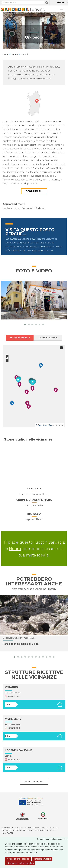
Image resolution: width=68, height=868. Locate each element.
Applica (47, 3)
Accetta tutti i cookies (18, 859)
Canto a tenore (12, 208)
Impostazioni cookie (45, 830)
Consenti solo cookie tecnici (52, 839)
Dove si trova (48, 338)
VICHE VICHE (13, 719)
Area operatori (36, 828)
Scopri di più (34, 191)
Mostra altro (34, 782)
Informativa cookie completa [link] (20, 863)
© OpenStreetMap (44, 425)
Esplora (15, 54)
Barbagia (56, 542)
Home (6, 54)
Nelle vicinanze (20, 338)
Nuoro (15, 549)
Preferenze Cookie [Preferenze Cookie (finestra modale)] (42, 859)
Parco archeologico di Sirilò (21, 644)
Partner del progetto (14, 828)
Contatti (8, 833)
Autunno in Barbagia (33, 208)
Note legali (52, 828)
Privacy (7, 830)
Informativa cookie (23, 830)
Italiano (62, 3)
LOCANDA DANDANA (19, 750)
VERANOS (11, 687)
